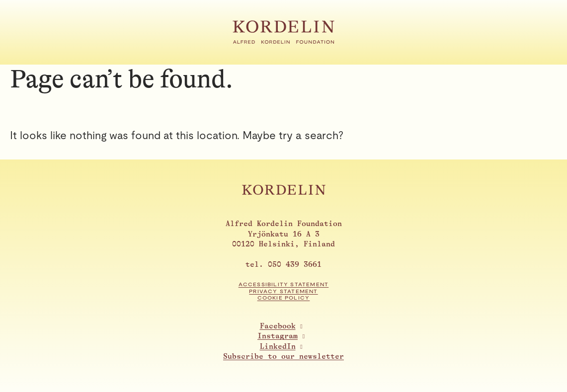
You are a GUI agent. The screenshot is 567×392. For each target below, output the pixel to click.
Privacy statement (283, 291)
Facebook (278, 326)
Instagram (278, 336)
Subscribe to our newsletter (283, 356)
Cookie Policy (284, 298)
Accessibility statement (284, 284)
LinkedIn (278, 347)
